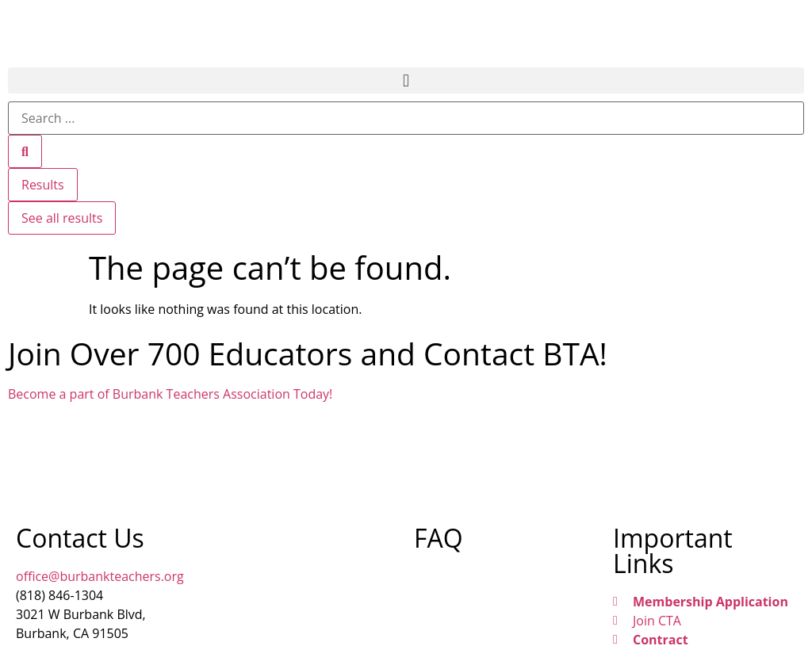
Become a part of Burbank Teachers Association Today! (170, 394)
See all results (62, 218)
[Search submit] (25, 151)
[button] (406, 80)
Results (43, 185)
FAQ (439, 538)
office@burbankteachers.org (100, 576)
